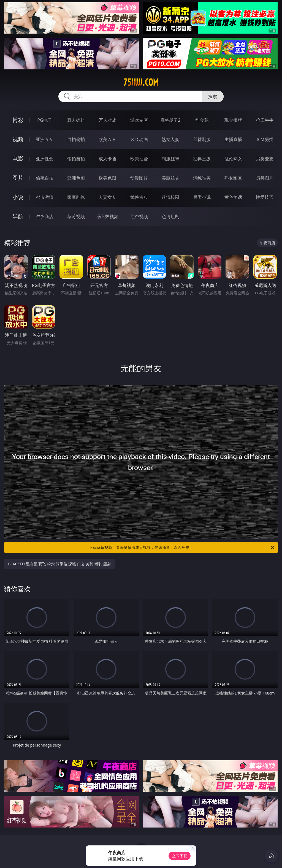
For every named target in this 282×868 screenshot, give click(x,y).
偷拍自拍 (76, 159)
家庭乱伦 (76, 197)
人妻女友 (107, 197)
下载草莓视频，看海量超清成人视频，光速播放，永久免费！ (182, 547)
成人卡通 (107, 159)
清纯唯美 (202, 178)
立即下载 (180, 856)
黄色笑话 (233, 197)
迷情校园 (170, 197)
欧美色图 (107, 178)
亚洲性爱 (45, 159)
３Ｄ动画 (139, 139)
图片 (18, 178)
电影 (18, 158)
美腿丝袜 (170, 178)
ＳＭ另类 (265, 139)
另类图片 (265, 178)
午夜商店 (45, 216)
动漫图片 (139, 178)
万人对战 (107, 120)
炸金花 (202, 120)
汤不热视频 (107, 216)
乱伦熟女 (233, 159)
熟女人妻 (170, 139)
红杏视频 (139, 216)
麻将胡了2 (170, 120)
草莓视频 (76, 216)
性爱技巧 (265, 197)
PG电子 (44, 120)
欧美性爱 (139, 159)
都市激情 (45, 197)
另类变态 (265, 159)
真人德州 (76, 120)
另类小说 (202, 197)
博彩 (18, 120)
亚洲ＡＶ (45, 139)
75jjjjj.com (141, 82)
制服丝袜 (170, 159)
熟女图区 (233, 178)
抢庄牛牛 (265, 120)
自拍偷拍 (76, 139)
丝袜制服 (202, 139)
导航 (18, 216)
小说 (18, 197)
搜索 (213, 96)
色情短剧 (170, 216)
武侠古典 (139, 197)
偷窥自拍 (45, 178)
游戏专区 (139, 120)
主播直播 (233, 139)
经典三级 (202, 159)
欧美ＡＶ (107, 139)
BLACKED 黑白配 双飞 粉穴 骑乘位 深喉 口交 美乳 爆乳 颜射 (59, 564)
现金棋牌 (233, 120)
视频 (18, 139)
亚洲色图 (76, 178)
